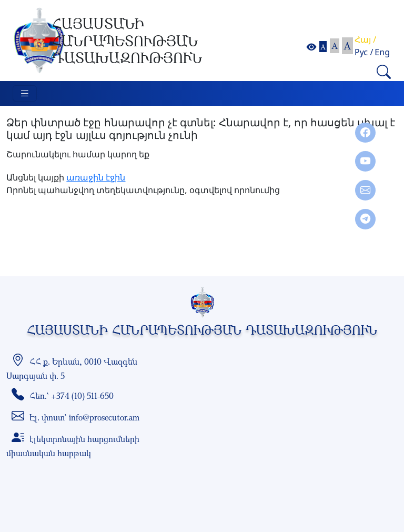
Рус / (364, 52)
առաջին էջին (96, 177)
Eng (382, 52)
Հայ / (365, 39)
